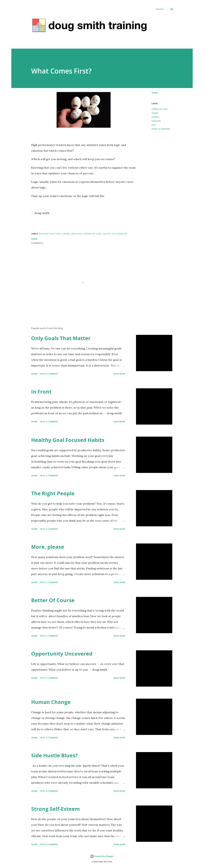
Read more (119, 374)
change (155, 113)
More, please (48, 547)
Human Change (51, 702)
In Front (41, 392)
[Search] (160, 9)
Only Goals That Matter (61, 338)
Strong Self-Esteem (55, 809)
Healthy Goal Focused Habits (68, 440)
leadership (156, 121)
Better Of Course (53, 600)
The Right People (53, 493)
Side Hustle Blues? (54, 755)
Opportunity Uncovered (62, 654)
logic (154, 125)
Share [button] (155, 93)
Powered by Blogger (102, 856)
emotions (156, 117)
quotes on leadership (161, 129)
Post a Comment (49, 374)
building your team (160, 109)
